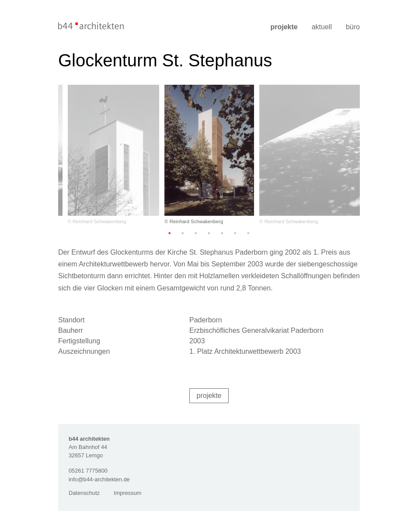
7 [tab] (248, 233)
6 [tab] (235, 233)
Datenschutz (84, 493)
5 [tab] (222, 233)
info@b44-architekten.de (99, 479)
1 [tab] (170, 233)
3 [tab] (196, 233)
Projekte (284, 27)
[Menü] (354, 16)
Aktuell (322, 27)
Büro (353, 27)
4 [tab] (209, 233)
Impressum (127, 493)
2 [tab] (183, 233)
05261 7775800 (88, 471)
